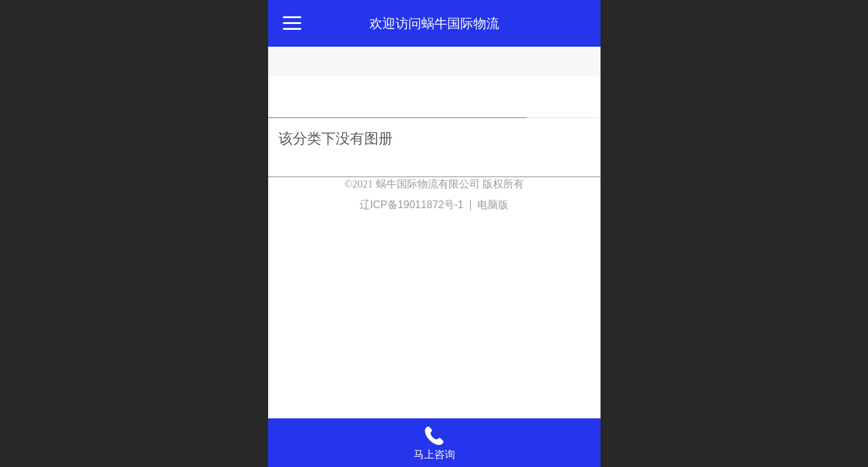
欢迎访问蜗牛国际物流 (434, 23)
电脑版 (493, 205)
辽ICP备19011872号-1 (413, 205)
